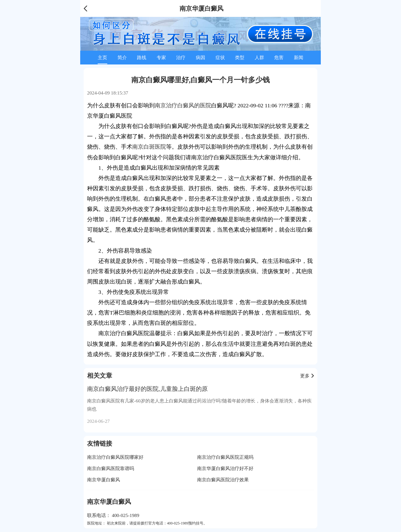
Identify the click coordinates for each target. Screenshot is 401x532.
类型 (240, 57)
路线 (142, 57)
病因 (200, 57)
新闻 (299, 57)
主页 (102, 57)
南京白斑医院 (149, 147)
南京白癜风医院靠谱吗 (111, 468)
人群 (259, 57)
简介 (122, 57)
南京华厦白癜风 (104, 480)
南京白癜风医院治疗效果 (223, 480)
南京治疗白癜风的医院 (183, 105)
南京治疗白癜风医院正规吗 (225, 457)
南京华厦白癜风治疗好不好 (225, 468)
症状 (220, 57)
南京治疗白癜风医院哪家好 (115, 457)
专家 (161, 57)
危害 (279, 57)
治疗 (181, 57)
